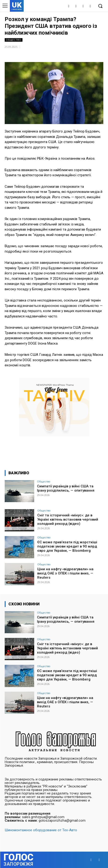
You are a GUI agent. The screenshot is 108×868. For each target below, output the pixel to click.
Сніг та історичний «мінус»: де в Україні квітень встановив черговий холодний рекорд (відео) (68, 519)
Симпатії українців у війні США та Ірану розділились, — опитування (66, 488)
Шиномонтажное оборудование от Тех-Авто (41, 830)
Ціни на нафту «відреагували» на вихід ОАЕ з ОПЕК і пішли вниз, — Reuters (65, 573)
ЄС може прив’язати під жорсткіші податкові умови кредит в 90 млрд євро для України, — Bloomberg (67, 546)
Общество (14, 40)
